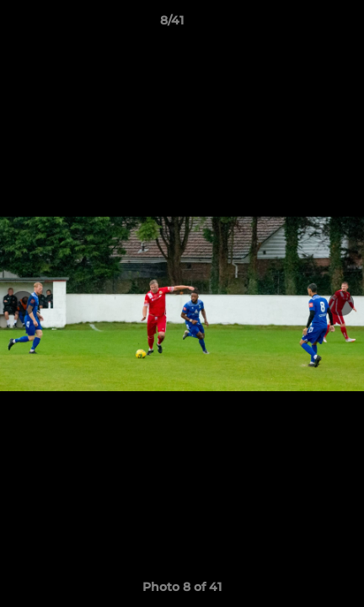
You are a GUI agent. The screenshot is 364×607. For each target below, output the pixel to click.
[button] (303, 24)
